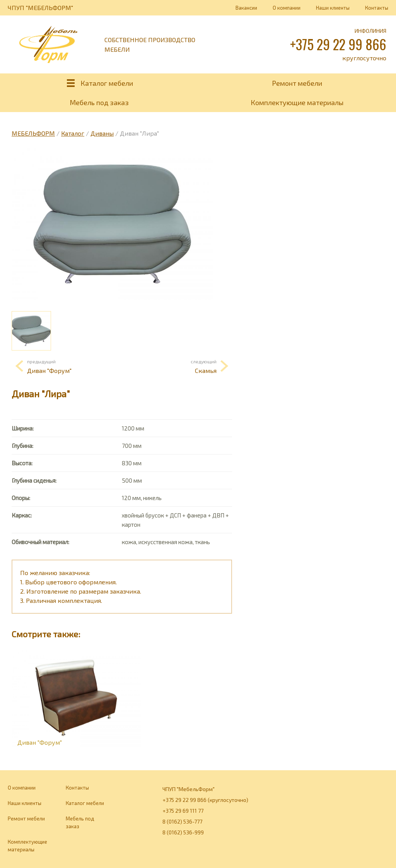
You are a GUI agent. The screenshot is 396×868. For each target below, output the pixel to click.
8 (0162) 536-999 (183, 832)
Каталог (73, 133)
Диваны (102, 133)
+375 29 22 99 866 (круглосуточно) (205, 800)
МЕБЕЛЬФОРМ (33, 133)
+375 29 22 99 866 (338, 44)
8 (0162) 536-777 (182, 821)
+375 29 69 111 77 (183, 811)
